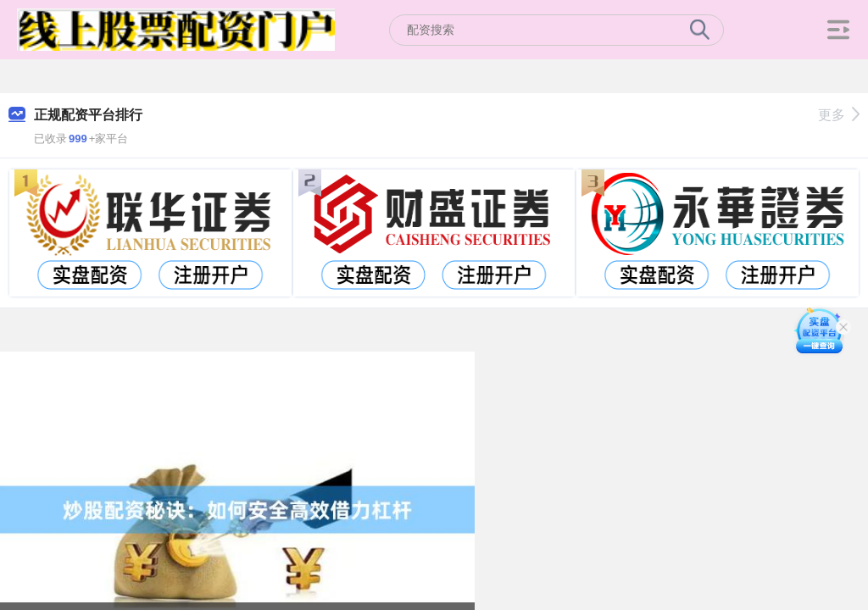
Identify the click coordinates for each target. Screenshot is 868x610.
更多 (839, 115)
